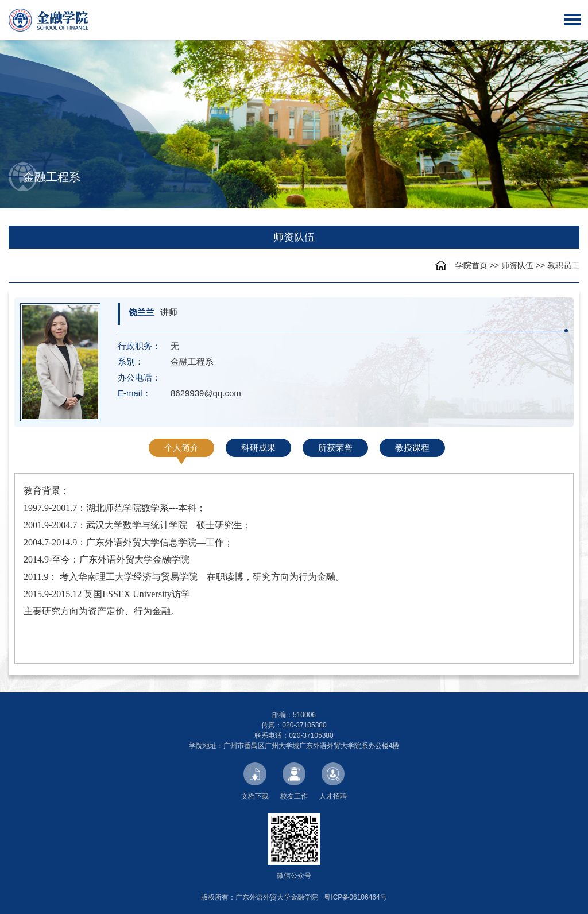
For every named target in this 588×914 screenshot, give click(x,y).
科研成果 (258, 448)
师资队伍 (517, 265)
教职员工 (563, 265)
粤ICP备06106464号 (355, 897)
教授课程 (412, 448)
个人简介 (181, 448)
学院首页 (471, 265)
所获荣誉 (335, 448)
